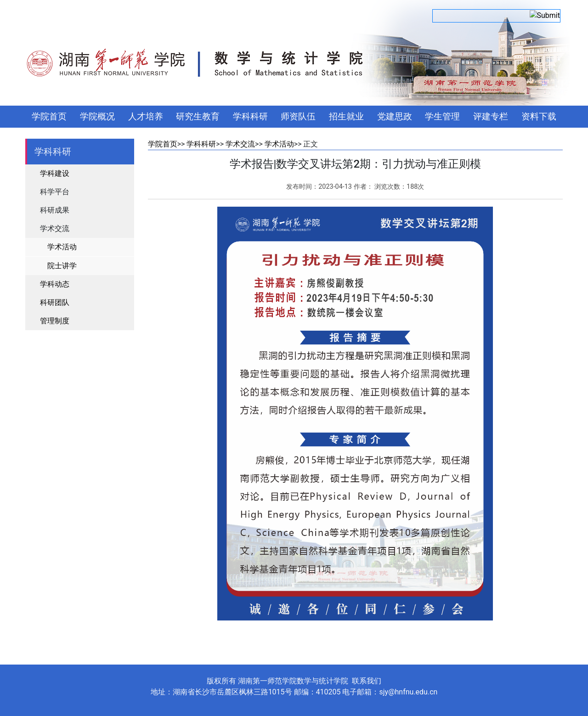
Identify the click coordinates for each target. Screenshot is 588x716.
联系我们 (367, 681)
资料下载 (539, 117)
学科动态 (55, 284)
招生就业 (346, 117)
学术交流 (240, 144)
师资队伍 (298, 117)
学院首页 (49, 117)
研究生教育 (198, 117)
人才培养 (146, 117)
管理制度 (55, 321)
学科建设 (55, 173)
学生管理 (442, 117)
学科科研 (250, 117)
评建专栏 (491, 117)
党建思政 (395, 117)
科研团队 (55, 302)
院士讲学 (62, 266)
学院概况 (97, 117)
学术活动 (62, 247)
